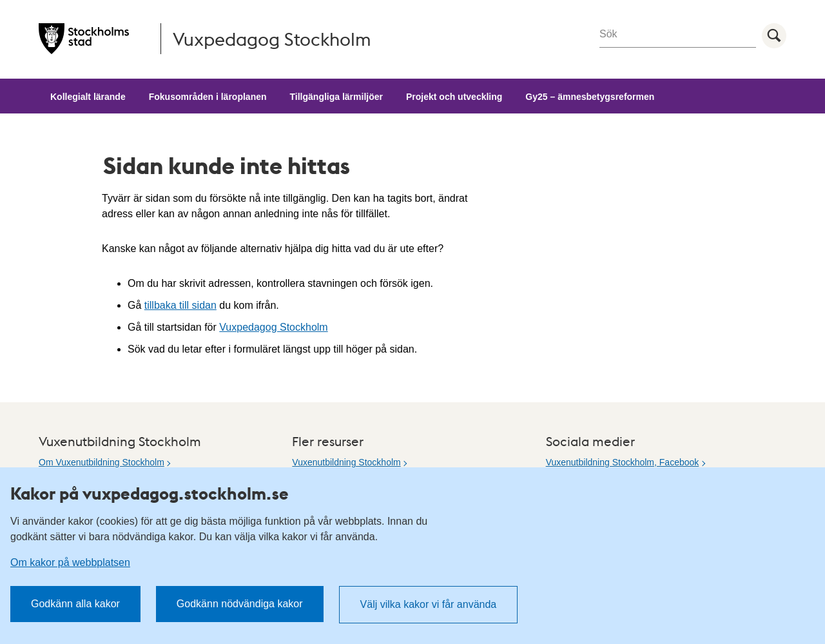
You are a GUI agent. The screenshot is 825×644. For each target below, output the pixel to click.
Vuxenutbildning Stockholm (346, 462)
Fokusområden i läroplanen (208, 97)
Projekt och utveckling (454, 97)
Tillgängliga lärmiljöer (336, 97)
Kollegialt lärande (88, 97)
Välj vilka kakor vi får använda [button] (429, 604)
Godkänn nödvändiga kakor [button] (240, 604)
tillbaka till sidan (180, 305)
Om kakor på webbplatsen (70, 562)
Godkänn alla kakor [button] (75, 604)
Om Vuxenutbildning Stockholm (102, 462)
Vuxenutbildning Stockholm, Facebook (623, 462)
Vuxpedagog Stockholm (273, 327)
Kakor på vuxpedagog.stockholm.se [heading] (150, 493)
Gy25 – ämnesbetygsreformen (590, 97)
